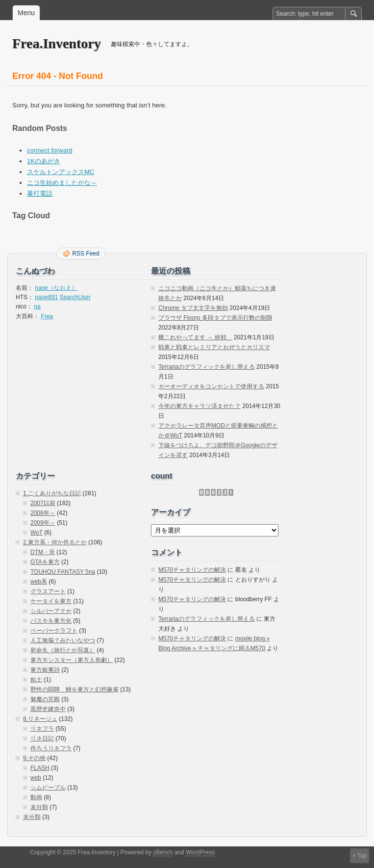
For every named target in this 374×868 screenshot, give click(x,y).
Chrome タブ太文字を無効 (193, 308)
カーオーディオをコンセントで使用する (211, 386)
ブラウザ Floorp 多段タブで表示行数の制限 (215, 318)
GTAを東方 (45, 562)
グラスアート (48, 591)
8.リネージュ (40, 719)
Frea (47, 316)
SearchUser (75, 297)
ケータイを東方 (51, 601)
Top (362, 856)
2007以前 (43, 503)
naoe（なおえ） (56, 288)
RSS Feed (86, 254)
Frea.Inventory (57, 43)
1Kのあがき (44, 161)
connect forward (50, 150)
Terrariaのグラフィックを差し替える (207, 367)
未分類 (39, 807)
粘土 (36, 680)
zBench (163, 852)
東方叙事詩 (45, 670)
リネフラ (42, 729)
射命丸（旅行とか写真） (63, 650)
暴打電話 (40, 193)
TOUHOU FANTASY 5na (63, 572)
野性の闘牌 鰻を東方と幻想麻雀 (75, 689)
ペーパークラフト (54, 631)
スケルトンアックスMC (61, 172)
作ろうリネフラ (51, 748)
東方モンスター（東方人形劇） (72, 660)
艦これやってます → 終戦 (195, 337)
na (37, 306)
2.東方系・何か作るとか (55, 542)
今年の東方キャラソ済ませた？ (199, 406)
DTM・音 (43, 552)
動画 (36, 797)
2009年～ (43, 523)
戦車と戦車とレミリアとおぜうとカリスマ (214, 347)
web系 (39, 582)
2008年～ (43, 513)
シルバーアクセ (51, 611)
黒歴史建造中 (48, 709)
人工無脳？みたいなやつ (63, 640)
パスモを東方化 (51, 621)
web (36, 778)
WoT (37, 533)
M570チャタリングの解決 (192, 570)
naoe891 (46, 297)
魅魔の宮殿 (45, 699)
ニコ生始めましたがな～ (62, 183)
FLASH (40, 768)
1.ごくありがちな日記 (52, 493)
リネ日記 (42, 739)
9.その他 (34, 758)
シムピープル (48, 788)
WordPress (200, 852)
